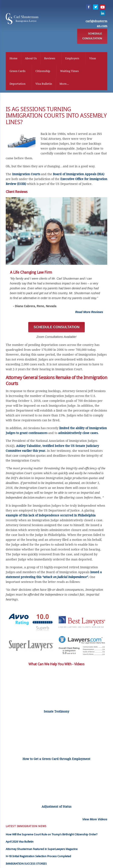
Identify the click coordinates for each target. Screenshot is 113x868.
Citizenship (43, 71)
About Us (31, 59)
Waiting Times (69, 71)
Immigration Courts (26, 175)
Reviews (50, 59)
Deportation (18, 84)
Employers (72, 59)
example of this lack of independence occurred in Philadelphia (51, 517)
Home (13, 59)
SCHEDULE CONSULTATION (92, 37)
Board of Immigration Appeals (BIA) (79, 175)
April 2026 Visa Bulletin (20, 843)
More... (64, 84)
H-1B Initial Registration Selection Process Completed (38, 858)
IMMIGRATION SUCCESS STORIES (26, 865)
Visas (93, 59)
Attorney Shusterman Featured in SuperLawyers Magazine (42, 850)
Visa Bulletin (44, 84)
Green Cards (18, 71)
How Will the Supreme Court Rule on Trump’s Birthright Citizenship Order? (52, 836)
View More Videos (95, 821)
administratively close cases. (78, 434)
